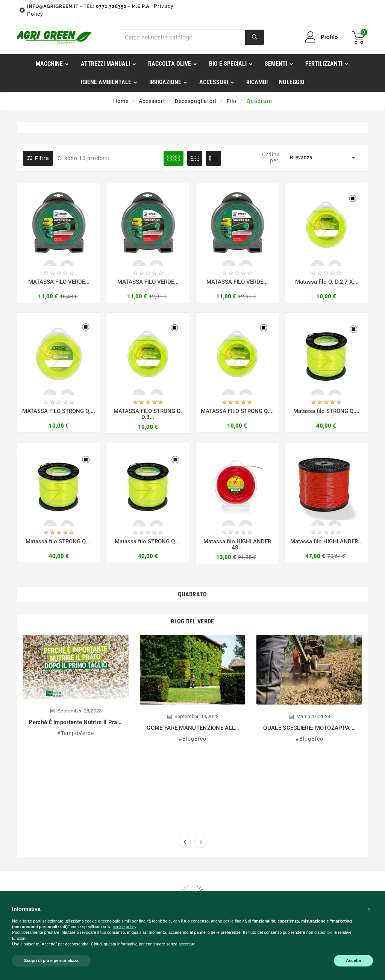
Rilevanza (324, 157)
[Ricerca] (183, 37)
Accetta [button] (353, 960)
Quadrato (192, 595)
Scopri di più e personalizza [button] (51, 960)
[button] (369, 909)
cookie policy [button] (124, 927)
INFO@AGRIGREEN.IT (53, 6)
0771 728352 (111, 6)
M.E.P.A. (141, 6)
